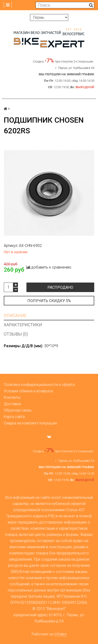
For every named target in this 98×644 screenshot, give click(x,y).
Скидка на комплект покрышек (30, 423)
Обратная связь (18, 410)
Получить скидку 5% (49, 301)
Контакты (12, 397)
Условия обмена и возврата (28, 391)
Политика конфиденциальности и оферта (39, 385)
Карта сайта (14, 417)
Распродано (60, 287)
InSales (60, 634)
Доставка (12, 404)
